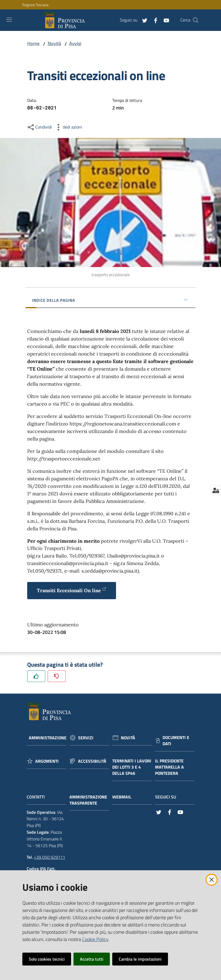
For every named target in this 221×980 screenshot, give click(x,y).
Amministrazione (48, 738)
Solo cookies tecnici (47, 959)
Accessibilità (92, 761)
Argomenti (47, 761)
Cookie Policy (95, 939)
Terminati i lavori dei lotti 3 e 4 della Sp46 (132, 767)
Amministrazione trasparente (88, 800)
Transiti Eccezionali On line (72, 590)
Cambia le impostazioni (140, 959)
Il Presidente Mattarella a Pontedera (169, 767)
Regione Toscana (35, 5)
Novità (54, 43)
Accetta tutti (92, 959)
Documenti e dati (176, 741)
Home (33, 43)
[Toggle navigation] (9, 20)
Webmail (124, 797)
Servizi (86, 738)
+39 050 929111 (50, 857)
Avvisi (75, 43)
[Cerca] (196, 20)
